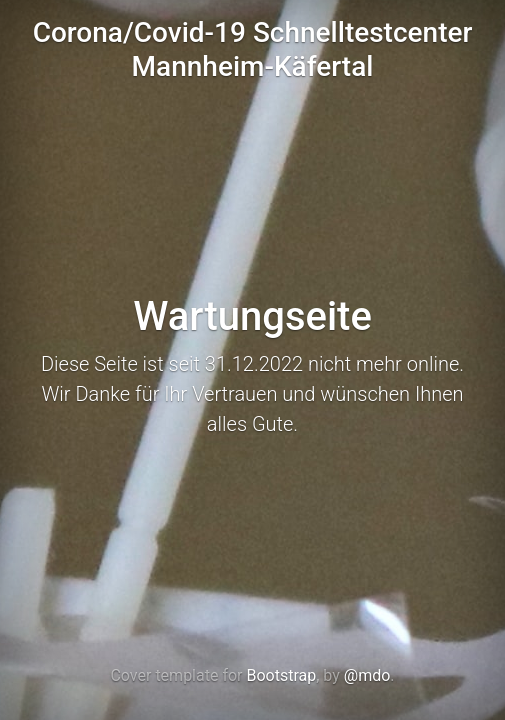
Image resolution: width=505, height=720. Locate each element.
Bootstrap (281, 675)
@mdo (367, 675)
